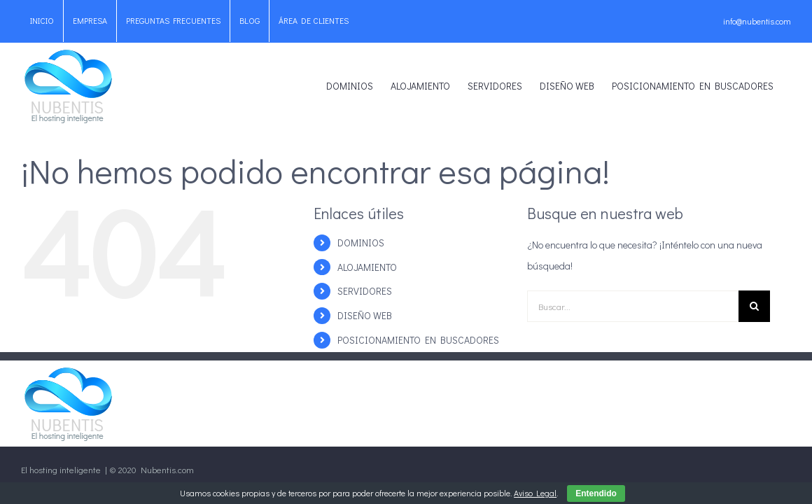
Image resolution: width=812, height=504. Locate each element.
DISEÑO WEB (365, 315)
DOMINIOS (361, 243)
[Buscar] (754, 306)
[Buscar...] (633, 306)
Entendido (596, 493)
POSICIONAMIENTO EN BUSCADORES (418, 340)
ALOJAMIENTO (367, 267)
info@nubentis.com (757, 21)
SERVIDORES (365, 291)
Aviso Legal (535, 493)
